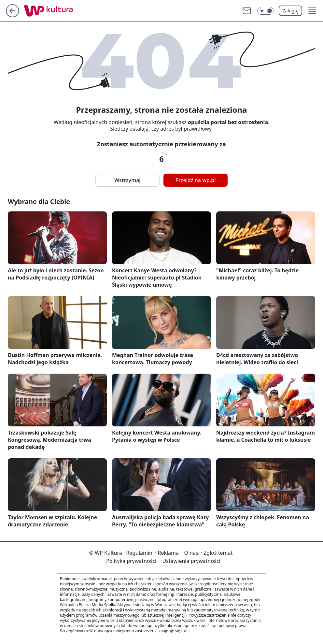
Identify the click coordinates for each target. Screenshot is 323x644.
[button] (312, 11)
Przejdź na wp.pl (195, 180)
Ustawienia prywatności (190, 561)
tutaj (185, 631)
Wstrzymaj (127, 180)
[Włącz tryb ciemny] (265, 11)
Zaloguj (291, 11)
